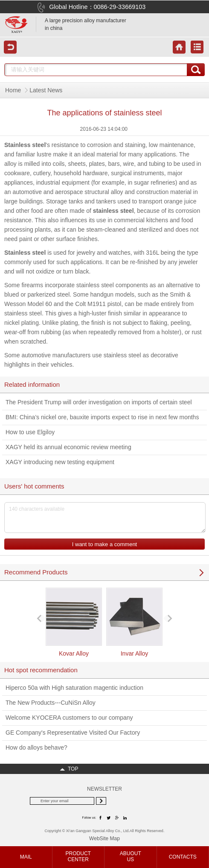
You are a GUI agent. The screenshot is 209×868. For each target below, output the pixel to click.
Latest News (46, 90)
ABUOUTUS (131, 856)
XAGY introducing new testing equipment (60, 462)
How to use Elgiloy (30, 432)
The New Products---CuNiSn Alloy (51, 703)
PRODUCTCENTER (78, 856)
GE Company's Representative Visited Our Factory (73, 733)
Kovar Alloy (74, 622)
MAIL (26, 857)
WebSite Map (104, 839)
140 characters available (105, 518)
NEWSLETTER (104, 789)
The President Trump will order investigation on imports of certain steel (99, 402)
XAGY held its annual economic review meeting (68, 447)
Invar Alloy (134, 622)
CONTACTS (183, 857)
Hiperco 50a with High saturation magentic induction (74, 688)
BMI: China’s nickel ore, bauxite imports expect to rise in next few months (102, 417)
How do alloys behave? (36, 747)
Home (13, 90)
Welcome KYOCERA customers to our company (69, 718)
